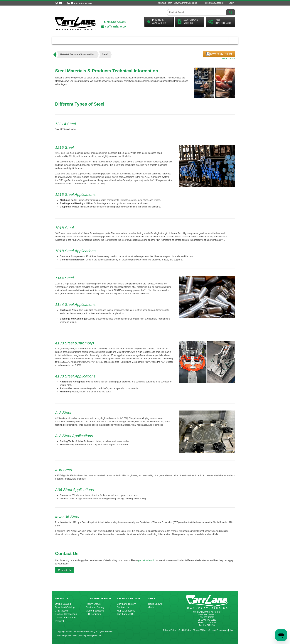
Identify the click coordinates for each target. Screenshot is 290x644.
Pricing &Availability (157, 22)
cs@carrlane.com (115, 26)
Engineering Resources (113, 41)
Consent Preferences (218, 630)
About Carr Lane (205, 41)
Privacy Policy (170, 630)
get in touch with (146, 560)
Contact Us (64, 570)
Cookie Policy (185, 630)
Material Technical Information (77, 54)
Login (231, 3)
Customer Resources (159, 41)
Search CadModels (188, 22)
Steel (105, 54)
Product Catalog (71, 41)
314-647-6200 (115, 22)
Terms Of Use (200, 630)
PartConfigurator (220, 22)
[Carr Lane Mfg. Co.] (75, 23)
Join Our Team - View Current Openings (177, 3)
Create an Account (214, 3)
